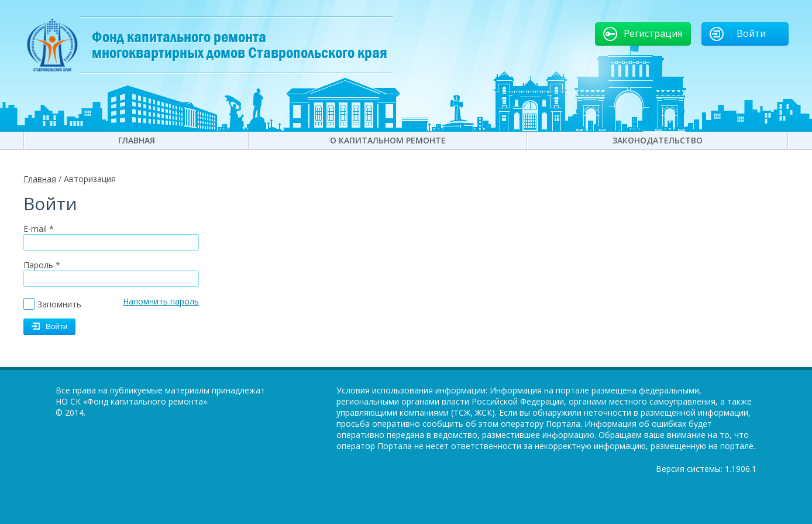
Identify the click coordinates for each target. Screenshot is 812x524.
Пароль (42, 265)
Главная (137, 140)
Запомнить (59, 304)
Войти (751, 33)
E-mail (39, 229)
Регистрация (653, 33)
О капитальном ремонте (388, 140)
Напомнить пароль (161, 301)
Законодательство (658, 140)
